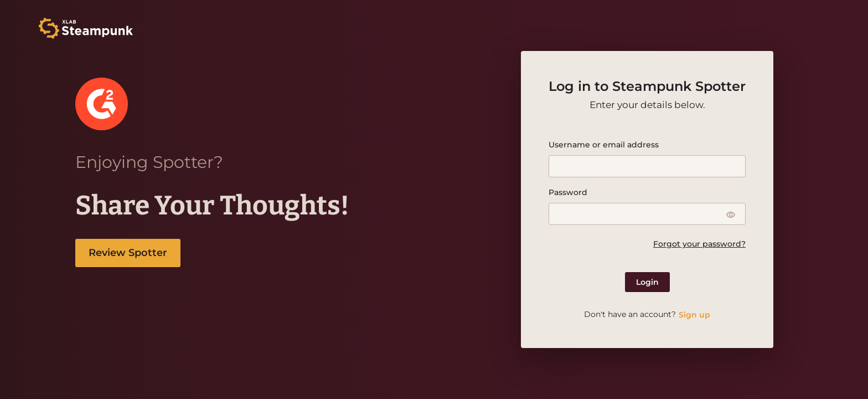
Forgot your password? (699, 244)
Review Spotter (128, 253)
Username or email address (604, 145)
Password (568, 192)
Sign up (694, 315)
